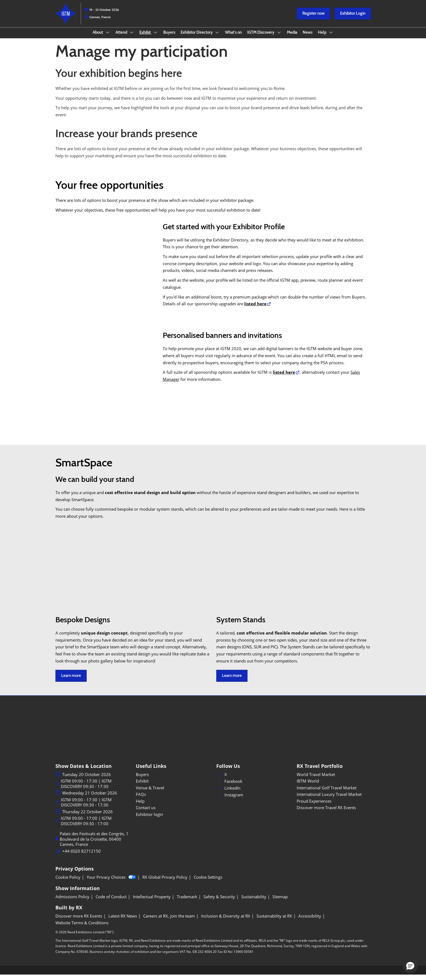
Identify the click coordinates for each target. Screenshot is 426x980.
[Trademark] (187, 902)
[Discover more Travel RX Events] (334, 813)
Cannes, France (100, 22)
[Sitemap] (280, 902)
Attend (122, 37)
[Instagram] (253, 800)
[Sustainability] (254, 902)
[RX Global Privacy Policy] (165, 882)
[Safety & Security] (219, 902)
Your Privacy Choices (111, 882)
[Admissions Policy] (72, 902)
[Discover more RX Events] (79, 921)
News (308, 37)
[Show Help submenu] (331, 37)
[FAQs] (173, 800)
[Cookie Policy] (68, 882)
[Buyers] (173, 780)
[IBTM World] (334, 786)
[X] (253, 780)
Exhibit (145, 37)
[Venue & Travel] (173, 793)
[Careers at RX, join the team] (169, 921)
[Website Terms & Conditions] (82, 928)
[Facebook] (253, 787)
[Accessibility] (310, 921)
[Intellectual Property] (152, 902)
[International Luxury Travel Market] (334, 800)
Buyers (169, 37)
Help (323, 37)
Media (292, 37)
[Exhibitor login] (173, 820)
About (98, 37)
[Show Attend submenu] (132, 37)
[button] (314, 19)
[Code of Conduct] (111, 902)
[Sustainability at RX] (274, 921)
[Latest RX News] (123, 921)
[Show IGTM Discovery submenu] (279, 37)
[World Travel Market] (334, 780)
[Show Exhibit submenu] (155, 37)
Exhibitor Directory (197, 37)
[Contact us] (173, 813)
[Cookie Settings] (208, 882)
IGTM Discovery (261, 37)
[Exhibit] (173, 786)
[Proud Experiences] (334, 806)
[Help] (173, 806)
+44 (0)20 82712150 (82, 856)
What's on (233, 37)
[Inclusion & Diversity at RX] (226, 921)
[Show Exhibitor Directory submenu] (217, 37)
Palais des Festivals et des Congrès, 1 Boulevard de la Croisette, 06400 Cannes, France (94, 844)
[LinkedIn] (253, 793)
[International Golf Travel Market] (334, 793)
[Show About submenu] (108, 37)
